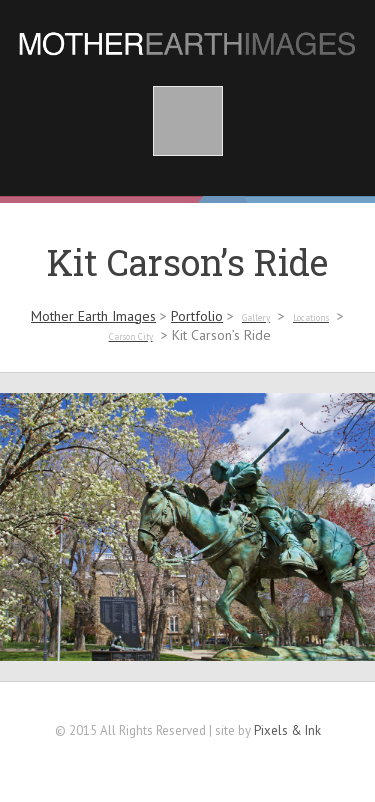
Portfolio (197, 316)
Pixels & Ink (287, 730)
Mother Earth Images (93, 316)
